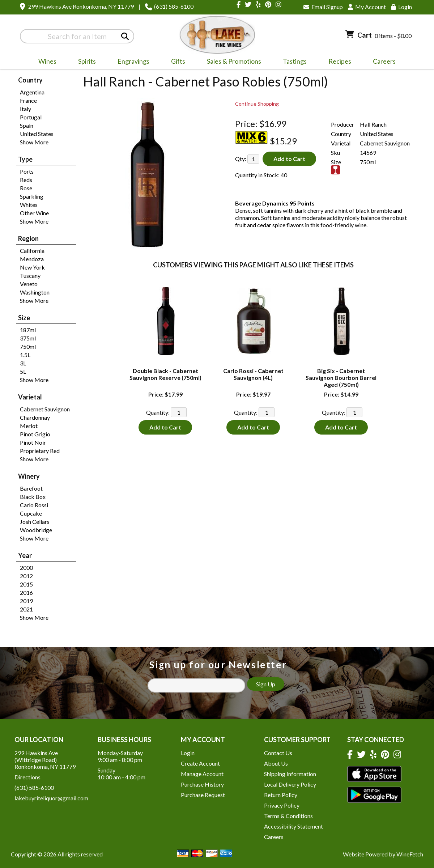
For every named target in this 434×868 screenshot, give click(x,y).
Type (25, 159)
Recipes (340, 61)
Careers (382, 62)
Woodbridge (36, 530)
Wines (45, 62)
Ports (27, 171)
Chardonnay (35, 417)
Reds (26, 180)
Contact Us (278, 753)
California (32, 251)
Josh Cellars (35, 522)
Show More (34, 142)
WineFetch (410, 854)
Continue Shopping (257, 104)
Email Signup (323, 7)
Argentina (32, 92)
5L (23, 371)
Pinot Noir (33, 442)
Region (28, 238)
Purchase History (202, 784)
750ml (28, 346)
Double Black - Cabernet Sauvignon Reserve (165, 374)
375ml (28, 338)
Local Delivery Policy (290, 784)
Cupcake (31, 513)
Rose (26, 188)
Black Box (33, 497)
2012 (26, 576)
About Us (276, 763)
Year (25, 555)
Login (401, 7)
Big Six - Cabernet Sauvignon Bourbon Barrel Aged (341, 378)
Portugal (31, 117)
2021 (26, 609)
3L (23, 363)
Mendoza (32, 259)
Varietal (30, 397)
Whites (29, 205)
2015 (26, 584)
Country (30, 80)
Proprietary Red (40, 451)
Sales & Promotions (232, 62)
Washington (35, 292)
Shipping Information (290, 774)
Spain (27, 125)
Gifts (176, 62)
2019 (26, 601)
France (28, 100)
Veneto (29, 284)
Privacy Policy (282, 805)
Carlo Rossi (34, 505)
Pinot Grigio (35, 434)
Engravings (131, 62)
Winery (29, 476)
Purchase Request (203, 795)
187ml (28, 330)
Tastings (295, 61)
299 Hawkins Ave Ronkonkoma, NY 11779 (81, 6)
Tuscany (30, 276)
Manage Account (202, 774)
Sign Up (266, 684)
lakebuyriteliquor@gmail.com (51, 798)
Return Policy (281, 795)
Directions (27, 777)
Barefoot (31, 488)
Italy (25, 109)
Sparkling (32, 196)
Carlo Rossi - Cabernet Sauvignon (253, 374)
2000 (26, 568)
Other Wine (34, 213)
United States (37, 134)
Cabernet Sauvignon (45, 409)
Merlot (29, 426)
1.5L (25, 355)
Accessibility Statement (293, 826)
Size (24, 318)
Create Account (200, 763)
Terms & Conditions (288, 816)
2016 (26, 592)
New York (32, 267)
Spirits (85, 62)
